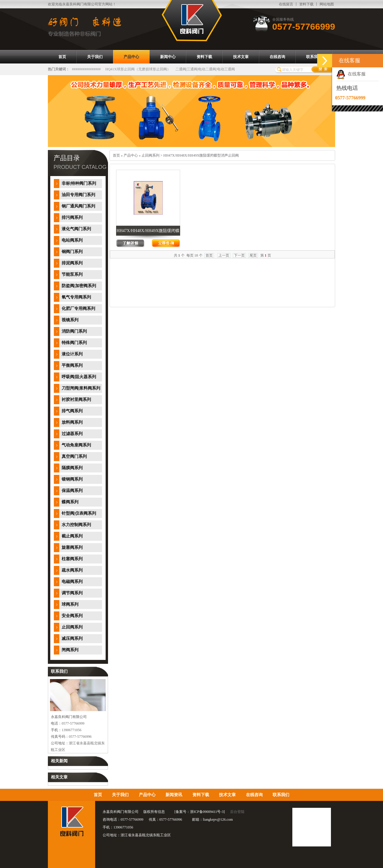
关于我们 (120, 795)
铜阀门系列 (72, 252)
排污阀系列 (72, 218)
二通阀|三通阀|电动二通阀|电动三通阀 (205, 69)
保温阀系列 (72, 491)
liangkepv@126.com (218, 819)
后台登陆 (237, 812)
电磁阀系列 (72, 582)
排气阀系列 (72, 411)
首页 (116, 155)
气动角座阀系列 (76, 445)
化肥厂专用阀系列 (78, 309)
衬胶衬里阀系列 (76, 400)
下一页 (239, 255)
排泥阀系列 (72, 263)
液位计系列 (72, 354)
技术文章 (227, 795)
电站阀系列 (72, 240)
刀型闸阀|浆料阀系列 (81, 388)
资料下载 (306, 4)
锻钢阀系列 (72, 479)
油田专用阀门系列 (78, 195)
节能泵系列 (72, 274)
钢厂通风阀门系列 (78, 206)
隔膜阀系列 (72, 468)
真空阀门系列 (74, 456)
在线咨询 (254, 795)
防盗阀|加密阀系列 (79, 286)
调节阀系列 (72, 593)
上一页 (224, 255)
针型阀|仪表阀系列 (79, 513)
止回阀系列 (72, 627)
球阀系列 (70, 604)
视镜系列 (70, 320)
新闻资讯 (174, 795)
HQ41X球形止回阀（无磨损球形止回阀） (138, 69)
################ (86, 69)
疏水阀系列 (72, 570)
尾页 (253, 255)
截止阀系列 (72, 536)
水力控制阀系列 (76, 525)
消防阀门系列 (74, 331)
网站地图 (327, 4)
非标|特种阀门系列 (79, 183)
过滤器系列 (72, 434)
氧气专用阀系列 (76, 297)
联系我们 (281, 795)
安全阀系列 (72, 616)
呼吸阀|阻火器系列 (79, 377)
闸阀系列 (70, 650)
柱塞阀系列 (72, 559)
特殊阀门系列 (74, 343)
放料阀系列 (72, 422)
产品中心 (131, 155)
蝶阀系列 (70, 502)
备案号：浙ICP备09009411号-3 (200, 812)
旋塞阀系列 (72, 547)
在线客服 (351, 74)
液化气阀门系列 (76, 229)
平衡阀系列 (72, 365)
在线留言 (286, 4)
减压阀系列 (72, 638)
